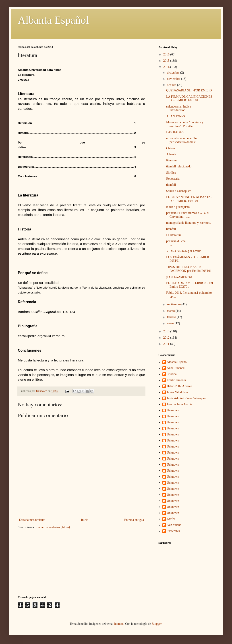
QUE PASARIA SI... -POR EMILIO (189, 90)
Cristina (172, 374)
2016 (167, 54)
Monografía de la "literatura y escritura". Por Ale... (185, 124)
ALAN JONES (176, 116)
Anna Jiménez (176, 368)
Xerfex (171, 519)
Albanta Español (53, 20)
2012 (167, 338)
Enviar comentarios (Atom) (53, 527)
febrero (172, 317)
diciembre (173, 73)
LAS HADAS (175, 132)
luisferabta (173, 531)
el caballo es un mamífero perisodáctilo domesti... (183, 140)
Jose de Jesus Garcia (180, 404)
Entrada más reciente (32, 520)
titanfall (171, 185)
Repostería (173, 179)
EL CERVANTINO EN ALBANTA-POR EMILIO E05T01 (189, 199)
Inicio (85, 520)
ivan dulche (174, 525)
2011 (167, 344)
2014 (167, 67)
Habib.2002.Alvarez (180, 386)
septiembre (174, 304)
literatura (172, 160)
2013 (167, 331)
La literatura (174, 235)
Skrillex (171, 173)
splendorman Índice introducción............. (181, 108)
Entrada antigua (134, 520)
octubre (172, 85)
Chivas (171, 148)
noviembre (174, 79)
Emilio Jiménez (177, 380)
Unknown (173, 410)
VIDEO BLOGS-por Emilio (184, 251)
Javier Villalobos (177, 392)
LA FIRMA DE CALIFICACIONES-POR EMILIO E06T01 (190, 99)
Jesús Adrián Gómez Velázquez (186, 398)
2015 (167, 61)
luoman (119, 624)
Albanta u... (173, 154)
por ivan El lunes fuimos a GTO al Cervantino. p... (188, 215)
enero (171, 323)
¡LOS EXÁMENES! (179, 277)
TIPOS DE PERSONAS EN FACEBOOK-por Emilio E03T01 (189, 269)
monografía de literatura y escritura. (189, 223)
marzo (171, 311)
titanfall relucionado (179, 166)
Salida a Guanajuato (179, 191)
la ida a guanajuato (178, 207)
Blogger (157, 624)
